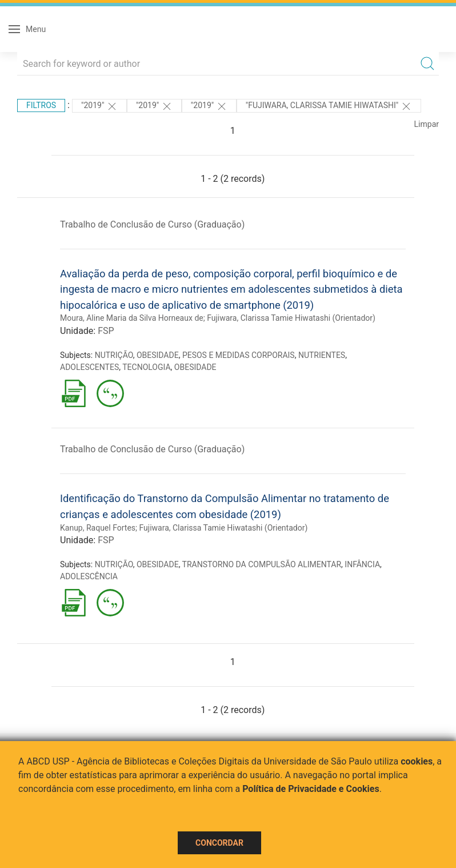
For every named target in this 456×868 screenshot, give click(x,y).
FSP (106, 331)
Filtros (41, 105)
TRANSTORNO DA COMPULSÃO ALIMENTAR (262, 564)
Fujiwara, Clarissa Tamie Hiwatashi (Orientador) (291, 318)
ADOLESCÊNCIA (89, 576)
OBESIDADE (158, 355)
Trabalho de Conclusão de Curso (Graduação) (152, 224)
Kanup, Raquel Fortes (98, 528)
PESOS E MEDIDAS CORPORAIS (239, 355)
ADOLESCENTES (89, 367)
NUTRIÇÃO (114, 355)
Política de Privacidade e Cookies (311, 789)
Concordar (219, 843)
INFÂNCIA (362, 564)
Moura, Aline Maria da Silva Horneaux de (132, 318)
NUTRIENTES (322, 355)
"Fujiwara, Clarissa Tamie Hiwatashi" (329, 106)
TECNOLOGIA (146, 367)
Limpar (427, 124)
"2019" (99, 106)
